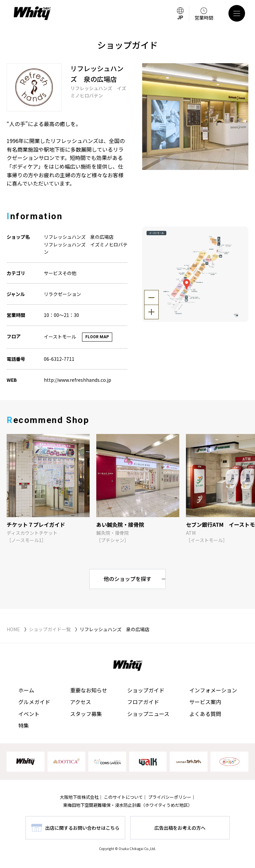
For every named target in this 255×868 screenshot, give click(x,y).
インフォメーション (213, 690)
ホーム (26, 690)
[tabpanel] (195, 117)
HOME (13, 629)
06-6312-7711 (59, 359)
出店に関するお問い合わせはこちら (82, 828)
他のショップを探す (127, 579)
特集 (24, 725)
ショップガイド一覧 (50, 629)
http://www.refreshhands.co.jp (78, 380)
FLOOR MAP (97, 337)
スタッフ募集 (86, 714)
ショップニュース (148, 714)
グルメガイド (34, 702)
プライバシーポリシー (170, 797)
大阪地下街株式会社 (79, 797)
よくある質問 (205, 714)
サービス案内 (205, 702)
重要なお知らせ (89, 690)
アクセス (81, 702)
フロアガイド (143, 702)
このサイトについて (123, 797)
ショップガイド (146, 690)
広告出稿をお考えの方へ (180, 828)
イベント (29, 714)
